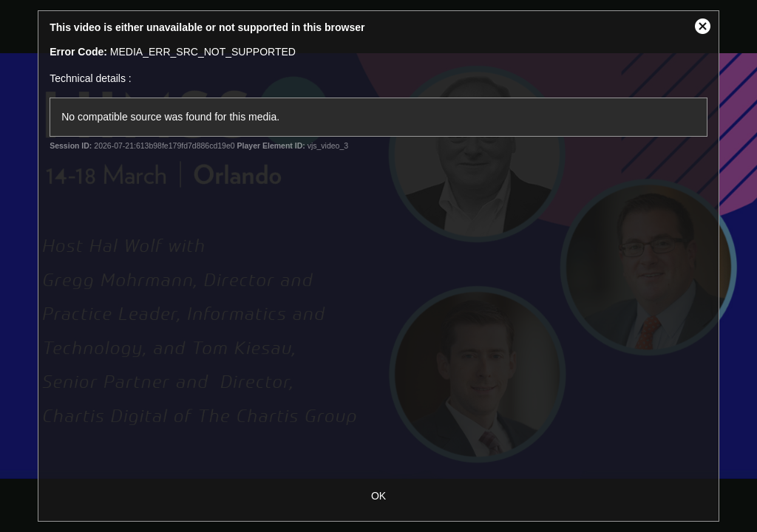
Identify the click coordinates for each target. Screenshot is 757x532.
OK (378, 496)
